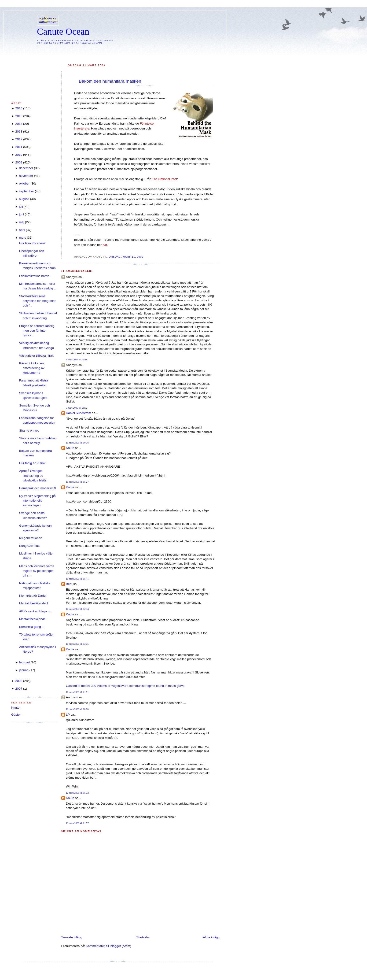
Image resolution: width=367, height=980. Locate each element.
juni (21, 214)
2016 (19, 108)
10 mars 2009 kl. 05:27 (77, 482)
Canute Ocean (63, 32)
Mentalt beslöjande (32, 619)
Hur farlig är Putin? (32, 463)
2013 (19, 131)
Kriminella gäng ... (32, 627)
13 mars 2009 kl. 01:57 (77, 823)
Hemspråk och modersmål (38, 488)
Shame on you (29, 431)
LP (68, 715)
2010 (19, 155)
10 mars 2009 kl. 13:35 (77, 644)
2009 (19, 162)
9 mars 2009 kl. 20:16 (77, 360)
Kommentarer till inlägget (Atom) (109, 946)
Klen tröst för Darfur (33, 596)
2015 (19, 116)
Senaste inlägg (72, 937)
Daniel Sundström (79, 413)
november (26, 176)
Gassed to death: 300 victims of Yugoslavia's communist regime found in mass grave (125, 686)
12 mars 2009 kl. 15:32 (77, 793)
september (26, 191)
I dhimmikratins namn (34, 276)
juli (21, 207)
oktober (24, 183)
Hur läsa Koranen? (32, 243)
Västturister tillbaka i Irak (36, 356)
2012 (19, 139)
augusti (24, 199)
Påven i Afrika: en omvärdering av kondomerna (32, 368)
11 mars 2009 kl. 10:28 (77, 709)
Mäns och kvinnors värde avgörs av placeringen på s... (37, 571)
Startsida (142, 937)
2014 (19, 124)
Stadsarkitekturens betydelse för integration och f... (38, 301)
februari (24, 662)
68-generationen (31, 538)
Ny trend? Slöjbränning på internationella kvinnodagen (37, 501)
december (26, 168)
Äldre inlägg (211, 937)
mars (22, 238)
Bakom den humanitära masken (110, 81)
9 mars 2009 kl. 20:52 (77, 408)
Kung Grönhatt (29, 546)
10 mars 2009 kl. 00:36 (77, 443)
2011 (19, 147)
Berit (69, 584)
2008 (19, 681)
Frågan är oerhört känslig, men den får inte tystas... (37, 331)
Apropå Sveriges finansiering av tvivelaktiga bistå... (34, 476)
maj (22, 222)
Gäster (16, 715)
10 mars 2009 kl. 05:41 (77, 579)
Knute (70, 448)
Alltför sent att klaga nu (35, 611)
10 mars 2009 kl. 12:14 (77, 609)
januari (24, 670)
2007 (19, 689)
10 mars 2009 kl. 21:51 (77, 692)
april (22, 230)
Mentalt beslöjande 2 (34, 603)
